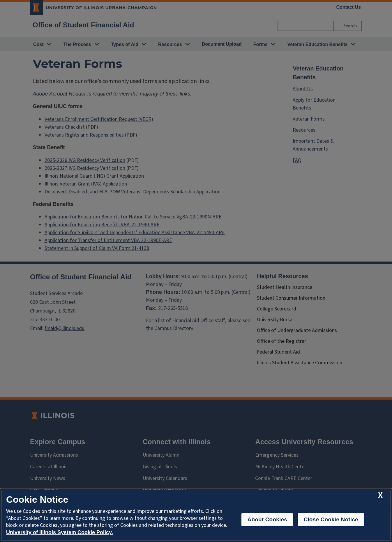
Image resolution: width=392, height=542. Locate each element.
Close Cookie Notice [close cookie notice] (331, 519)
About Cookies (267, 519)
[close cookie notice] (380, 495)
